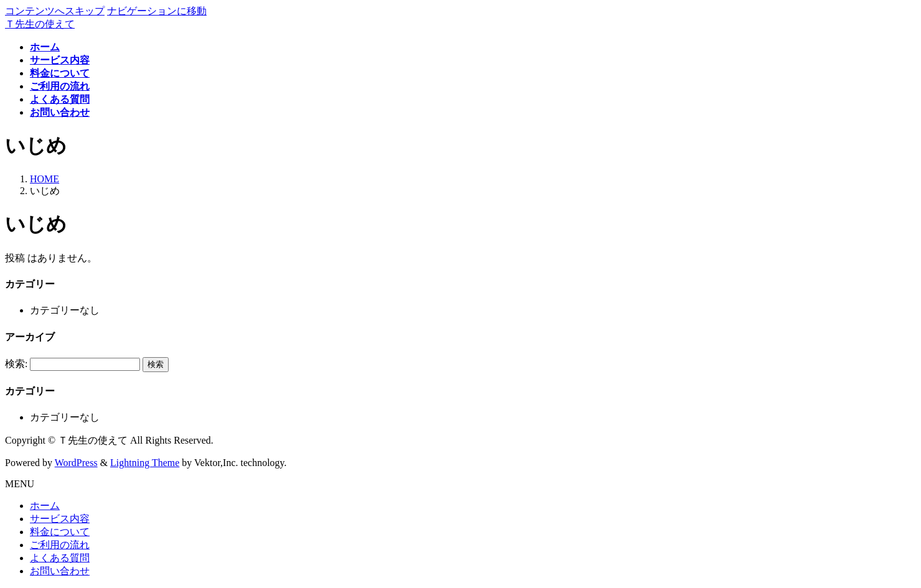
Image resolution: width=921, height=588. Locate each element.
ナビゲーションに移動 (157, 11)
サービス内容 (60, 519)
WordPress (76, 463)
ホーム (45, 506)
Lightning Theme (145, 463)
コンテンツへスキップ (55, 11)
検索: (16, 364)
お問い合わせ (60, 571)
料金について (60, 532)
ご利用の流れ (60, 545)
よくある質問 (60, 558)
